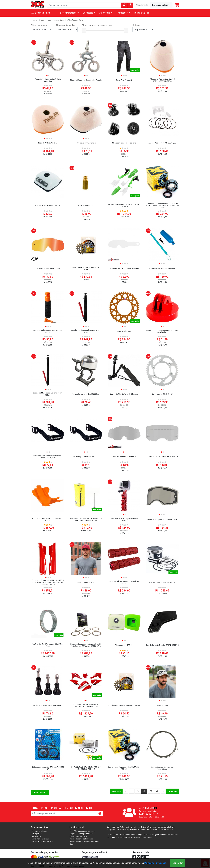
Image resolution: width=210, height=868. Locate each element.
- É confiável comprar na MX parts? (82, 831)
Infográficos (89, 834)
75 (157, 791)
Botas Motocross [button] (69, 13)
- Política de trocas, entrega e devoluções (84, 842)
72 (138, 791)
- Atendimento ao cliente (40, 839)
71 (132, 791)
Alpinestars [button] (105, 13)
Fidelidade (89, 839)
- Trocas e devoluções (39, 831)
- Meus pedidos (36, 834)
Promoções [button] (122, 13)
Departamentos (41, 13)
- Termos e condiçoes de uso (42, 842)
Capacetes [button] (88, 13)
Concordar (178, 863)
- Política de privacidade (78, 836)
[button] (161, 5)
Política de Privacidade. (155, 863)
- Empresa (73, 834)
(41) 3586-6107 (148, 814)
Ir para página (39, 792)
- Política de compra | (77, 839)
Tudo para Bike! (141, 13)
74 (151, 791)
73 (144, 791)
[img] (131, 5)
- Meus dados (36, 836)
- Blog (71, 844)
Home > (34, 20)
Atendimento (142, 5)
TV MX (80, 834)
